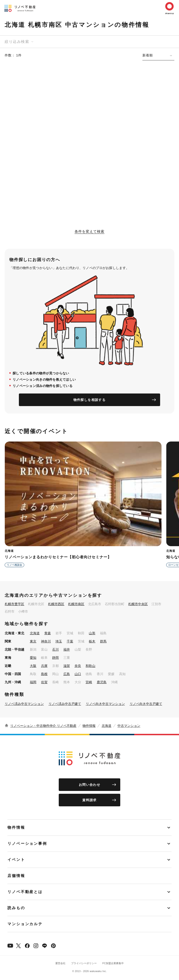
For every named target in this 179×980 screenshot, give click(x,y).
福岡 (33, 682)
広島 (67, 674)
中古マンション (129, 726)
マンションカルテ (25, 924)
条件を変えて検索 (89, 231)
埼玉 (59, 641)
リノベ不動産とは (25, 892)
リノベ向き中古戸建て (146, 704)
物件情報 (89, 726)
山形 (92, 633)
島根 (44, 674)
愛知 (33, 658)
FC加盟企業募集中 (113, 963)
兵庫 (44, 666)
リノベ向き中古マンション (105, 704)
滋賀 (67, 666)
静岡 (55, 658)
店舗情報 (16, 876)
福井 (67, 649)
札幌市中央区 (138, 604)
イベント (16, 860)
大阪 (33, 666)
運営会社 (60, 963)
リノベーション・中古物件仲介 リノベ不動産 (43, 726)
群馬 (103, 641)
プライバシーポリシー (84, 963)
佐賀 (44, 682)
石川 (55, 649)
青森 (48, 633)
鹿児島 (102, 682)
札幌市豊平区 (14, 604)
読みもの (16, 908)
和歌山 (90, 666)
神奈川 (46, 641)
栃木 (92, 641)
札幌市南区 (76, 604)
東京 (33, 641)
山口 (78, 674)
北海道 (35, 633)
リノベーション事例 (27, 844)
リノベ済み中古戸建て (65, 704)
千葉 (70, 641)
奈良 (78, 666)
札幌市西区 (56, 604)
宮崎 (89, 682)
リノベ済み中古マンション (24, 704)
